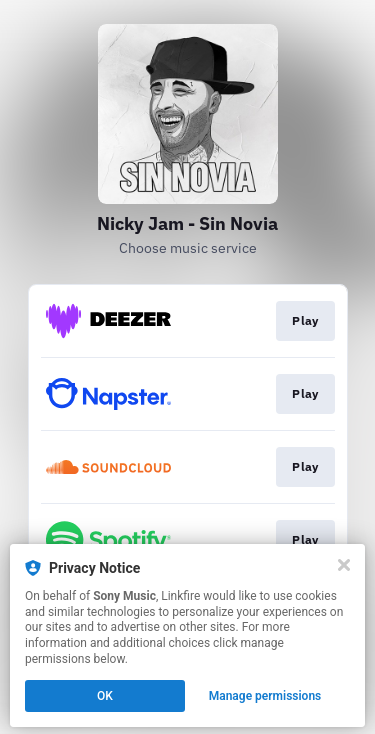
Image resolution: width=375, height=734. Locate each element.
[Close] (344, 565)
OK (105, 696)
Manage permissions (265, 696)
